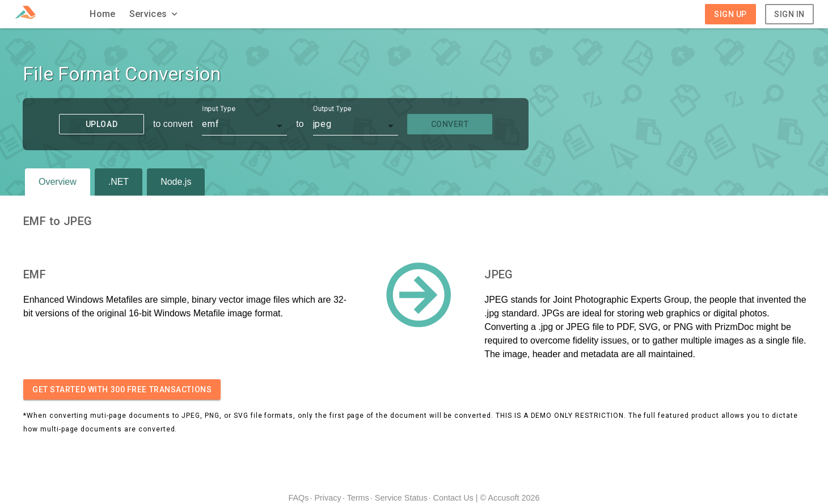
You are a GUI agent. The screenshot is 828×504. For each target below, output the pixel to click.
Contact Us (453, 498)
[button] (155, 14)
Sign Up (730, 14)
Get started (122, 389)
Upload (102, 124)
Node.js (176, 182)
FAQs (298, 498)
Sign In (789, 14)
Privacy (328, 498)
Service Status (401, 498)
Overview (58, 182)
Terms (358, 498)
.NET (119, 182)
